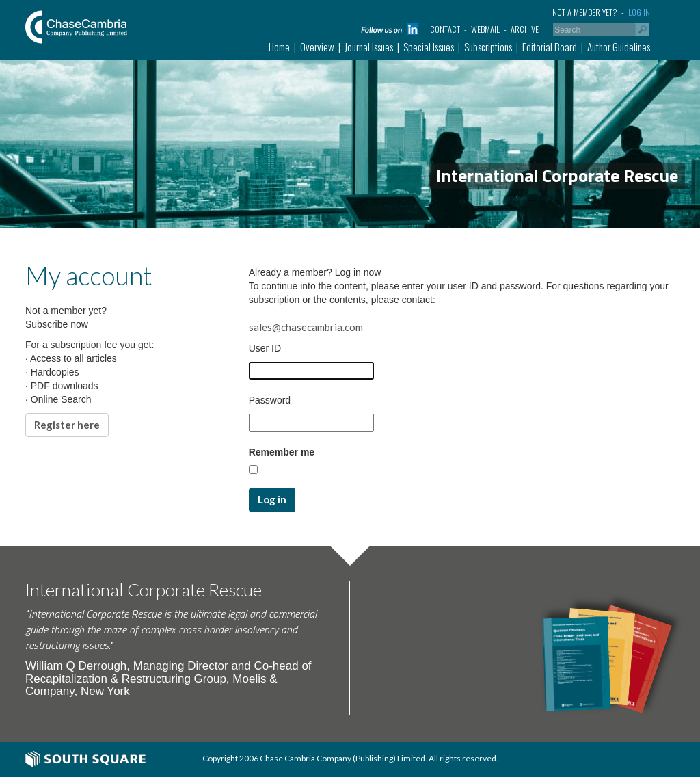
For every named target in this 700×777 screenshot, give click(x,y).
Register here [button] (67, 425)
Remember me (282, 452)
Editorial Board (550, 47)
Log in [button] (272, 499)
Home (279, 47)
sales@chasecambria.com (306, 327)
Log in (639, 12)
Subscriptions (488, 47)
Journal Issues (369, 47)
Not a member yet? (585, 12)
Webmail (485, 29)
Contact (445, 29)
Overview (317, 47)
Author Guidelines (619, 47)
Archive (525, 29)
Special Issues (429, 47)
